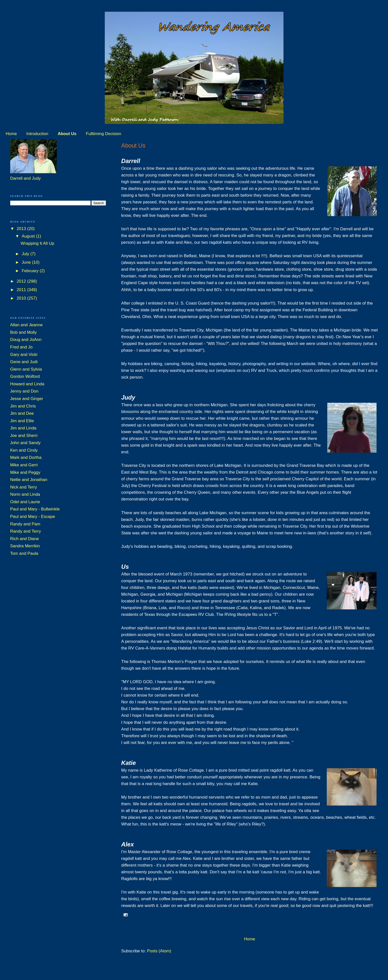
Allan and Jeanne (27, 325)
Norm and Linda (25, 494)
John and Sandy (25, 443)
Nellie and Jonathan (29, 480)
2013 (22, 229)
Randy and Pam (25, 524)
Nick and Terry (24, 487)
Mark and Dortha (26, 457)
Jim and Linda (23, 428)
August (29, 236)
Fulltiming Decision (104, 134)
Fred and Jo (21, 347)
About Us (67, 134)
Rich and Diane (25, 539)
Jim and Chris (23, 406)
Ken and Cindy (24, 450)
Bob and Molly (24, 332)
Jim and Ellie (22, 421)
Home (11, 134)
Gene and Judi (24, 362)
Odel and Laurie (25, 502)
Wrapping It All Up (37, 243)
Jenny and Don (24, 391)
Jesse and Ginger (27, 399)
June (27, 262)
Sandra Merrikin (25, 546)
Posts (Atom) (159, 951)
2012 (22, 281)
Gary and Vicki (24, 355)
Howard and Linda (27, 384)
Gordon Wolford (25, 376)
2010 (22, 298)
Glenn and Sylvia (26, 369)
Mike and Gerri (24, 465)
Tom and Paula (24, 553)
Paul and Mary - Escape (33, 517)
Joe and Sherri (24, 436)
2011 (22, 290)
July (26, 254)
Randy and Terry (26, 531)
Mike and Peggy (25, 472)
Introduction (37, 134)
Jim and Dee (22, 413)
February (31, 271)
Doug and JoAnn (26, 340)
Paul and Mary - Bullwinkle (35, 509)
